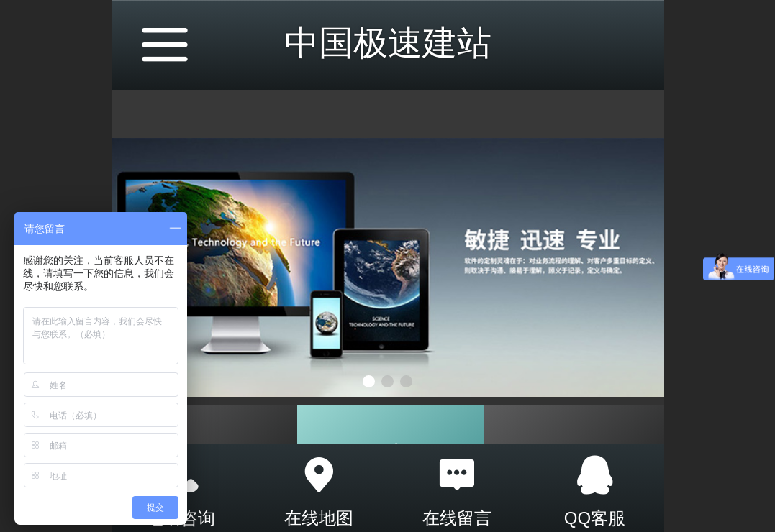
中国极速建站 (388, 43)
